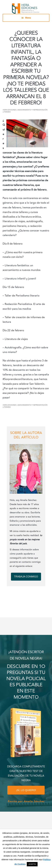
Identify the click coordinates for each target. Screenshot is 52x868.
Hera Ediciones (26, 8)
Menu (28, 18)
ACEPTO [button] (32, 864)
